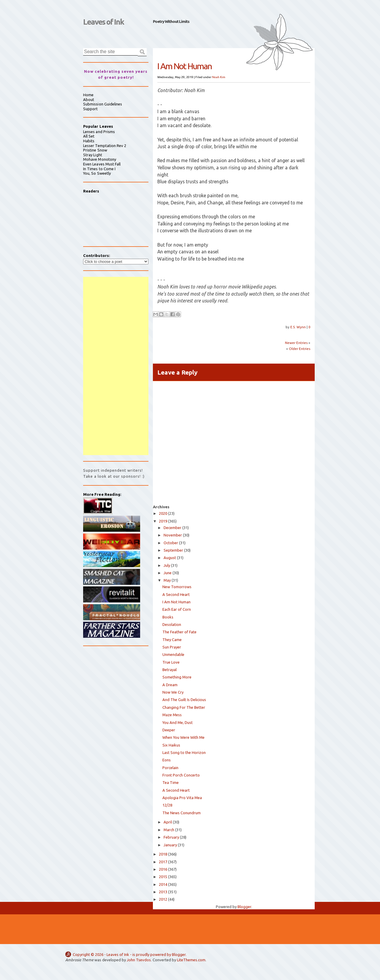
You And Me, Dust (178, 722)
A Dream (170, 685)
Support (90, 109)
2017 (163, 862)
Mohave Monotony (100, 159)
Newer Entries (296, 343)
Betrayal (170, 670)
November (173, 535)
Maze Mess (172, 715)
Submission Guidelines (103, 104)
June (168, 573)
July (167, 565)
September (173, 550)
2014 (163, 884)
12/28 (167, 805)
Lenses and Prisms (99, 132)
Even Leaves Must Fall (102, 164)
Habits (89, 141)
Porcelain (170, 768)
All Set (89, 136)
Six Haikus (171, 745)
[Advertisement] (116, 366)
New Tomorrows (177, 587)
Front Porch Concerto (181, 775)
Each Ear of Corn (177, 609)
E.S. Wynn (299, 327)
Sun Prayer (172, 647)
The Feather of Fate (179, 632)
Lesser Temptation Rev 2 (105, 146)
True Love (171, 662)
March (169, 830)
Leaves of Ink (103, 22)
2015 (163, 877)
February (171, 837)
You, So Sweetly (97, 173)
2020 (163, 513)
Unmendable (173, 654)
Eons (167, 760)
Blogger (244, 907)
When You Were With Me (183, 737)
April (168, 822)
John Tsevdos (139, 960)
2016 (163, 869)
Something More (177, 677)
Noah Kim (219, 77)
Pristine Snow (95, 150)
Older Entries (300, 349)
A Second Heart (176, 594)
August (170, 558)
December (172, 528)
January (170, 845)
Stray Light (93, 155)
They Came (172, 640)
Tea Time (171, 782)
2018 (163, 854)
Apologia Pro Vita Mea (182, 798)
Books (168, 617)
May (167, 580)
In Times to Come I (99, 169)
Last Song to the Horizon (184, 752)
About (89, 100)
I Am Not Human (176, 602)
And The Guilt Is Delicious (184, 700)
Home (88, 95)
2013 (163, 892)
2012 (163, 899)
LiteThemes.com (191, 960)
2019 (163, 521)
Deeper (169, 730)
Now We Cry (173, 692)
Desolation (172, 624)
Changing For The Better (184, 707)
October (171, 543)
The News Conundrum (182, 813)
